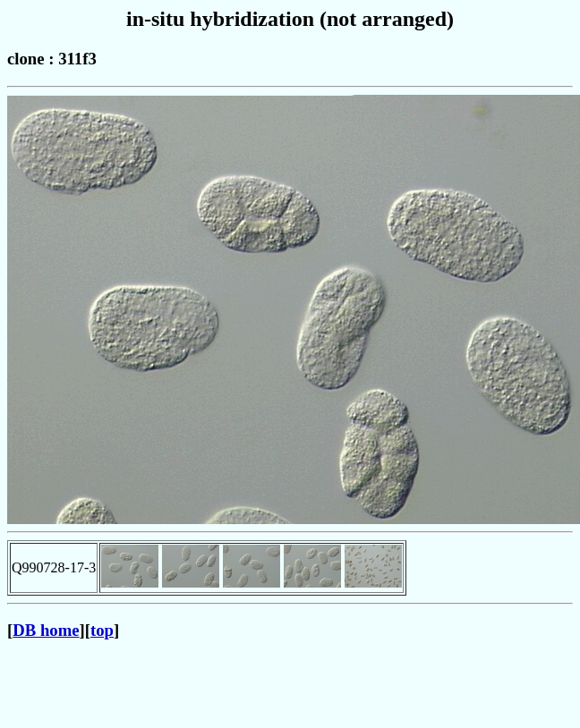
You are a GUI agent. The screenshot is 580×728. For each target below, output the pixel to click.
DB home (46, 630)
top (102, 630)
